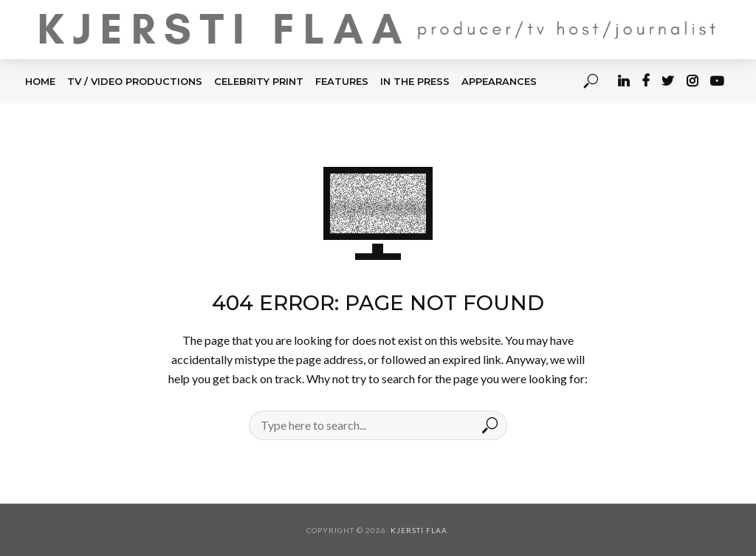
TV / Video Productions (135, 81)
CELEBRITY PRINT (259, 81)
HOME (40, 81)
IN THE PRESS (415, 81)
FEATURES (342, 81)
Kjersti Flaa (419, 530)
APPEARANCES (499, 81)
